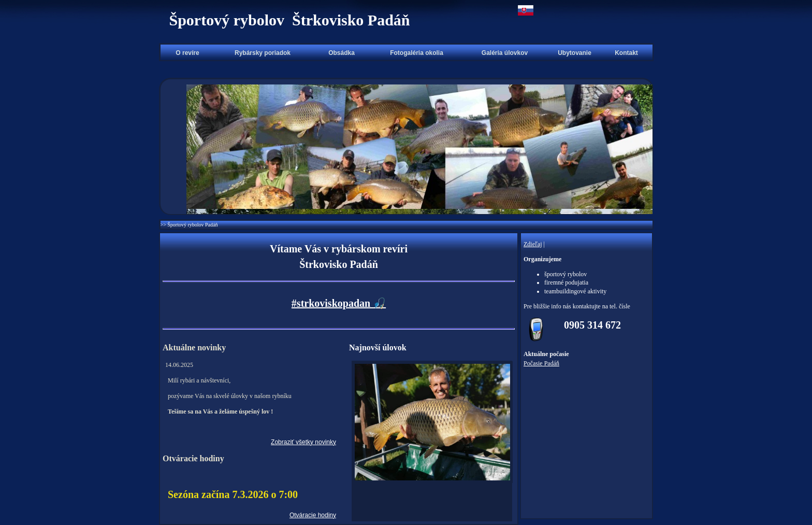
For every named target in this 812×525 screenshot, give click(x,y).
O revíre (187, 53)
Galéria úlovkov (505, 53)
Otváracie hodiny (313, 515)
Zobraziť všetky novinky (303, 442)
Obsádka (342, 53)
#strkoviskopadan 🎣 (339, 303)
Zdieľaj (533, 244)
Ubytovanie (575, 53)
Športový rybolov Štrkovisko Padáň (289, 20)
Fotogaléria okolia (417, 53)
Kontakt (626, 53)
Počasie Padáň (541, 363)
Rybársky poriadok (263, 53)
